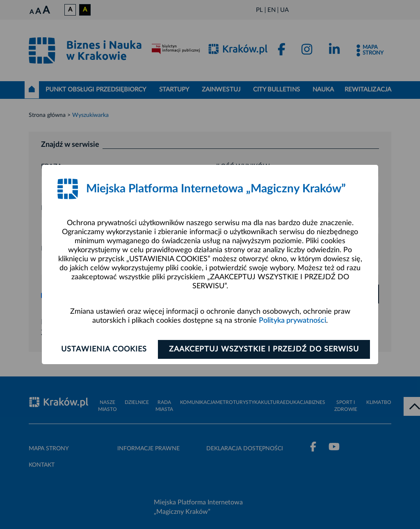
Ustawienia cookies (104, 349)
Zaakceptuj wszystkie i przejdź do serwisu (264, 349)
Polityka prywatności (292, 321)
